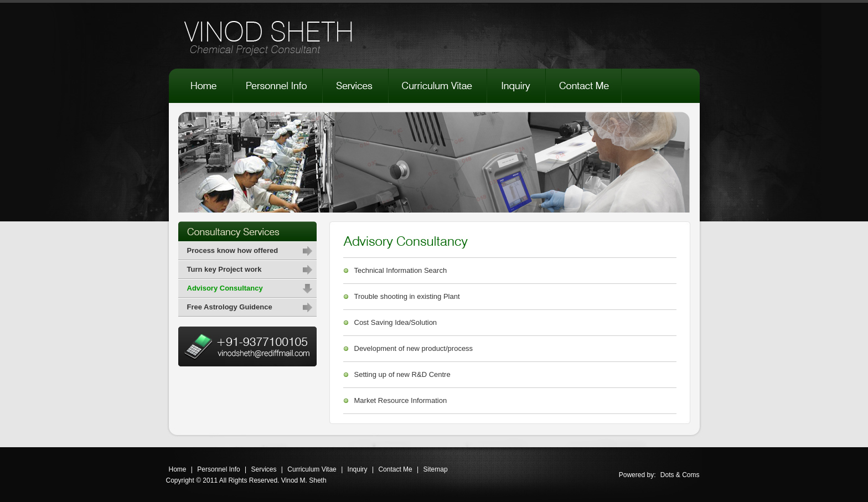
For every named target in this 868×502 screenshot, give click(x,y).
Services (264, 469)
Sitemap (436, 469)
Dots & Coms (680, 475)
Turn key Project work (224, 269)
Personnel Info (218, 469)
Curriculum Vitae (312, 469)
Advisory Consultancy (225, 288)
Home (178, 469)
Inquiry (358, 469)
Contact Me (395, 469)
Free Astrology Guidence (230, 307)
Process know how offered (233, 250)
